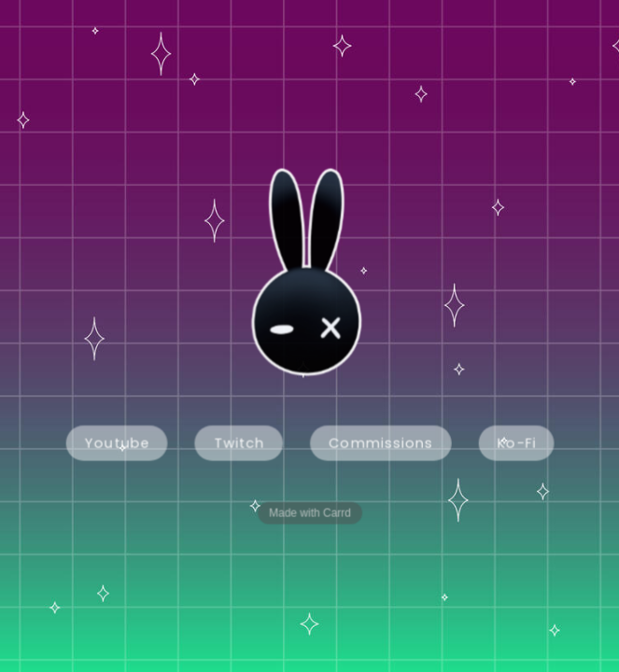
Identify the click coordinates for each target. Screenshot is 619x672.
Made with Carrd (310, 512)
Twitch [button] (239, 442)
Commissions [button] (381, 442)
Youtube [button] (117, 442)
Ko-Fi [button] (516, 442)
